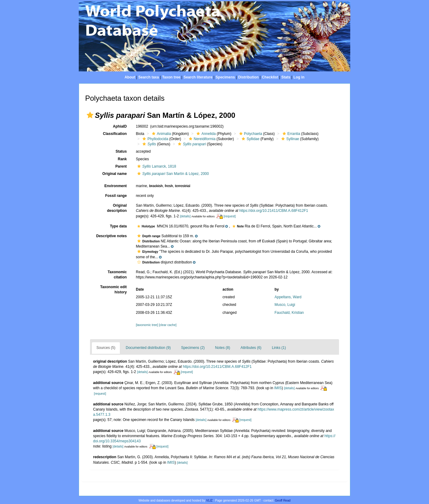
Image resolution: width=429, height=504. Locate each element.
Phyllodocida (155, 139)
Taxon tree (171, 77)
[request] (230, 216)
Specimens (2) (193, 348)
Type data (118, 226)
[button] (90, 115)
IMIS (278, 388)
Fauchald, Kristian (289, 313)
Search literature (198, 77)
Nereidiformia (201, 139)
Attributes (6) (251, 348)
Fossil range (116, 196)
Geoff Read (283, 500)
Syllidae (250, 139)
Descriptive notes (111, 236)
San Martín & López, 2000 (172, 174)
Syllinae (289, 139)
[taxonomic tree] (147, 325)
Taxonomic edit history (113, 290)
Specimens (225, 77)
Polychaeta (250, 134)
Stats (286, 77)
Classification (115, 134)
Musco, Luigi (285, 305)
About (130, 77)
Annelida (205, 134)
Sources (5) (106, 348)
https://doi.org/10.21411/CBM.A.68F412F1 (274, 211)
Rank (122, 159)
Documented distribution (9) (148, 348)
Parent (121, 166)
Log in (299, 77)
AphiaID (120, 126)
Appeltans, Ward (288, 297)
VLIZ (209, 500)
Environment (115, 186)
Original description (117, 208)
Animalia (161, 134)
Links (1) (279, 348)
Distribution (248, 77)
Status (121, 151)
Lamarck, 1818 (156, 166)
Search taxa (148, 77)
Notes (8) (223, 348)
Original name (114, 174)
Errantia (291, 134)
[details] (185, 216)
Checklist (270, 77)
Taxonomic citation (117, 275)
